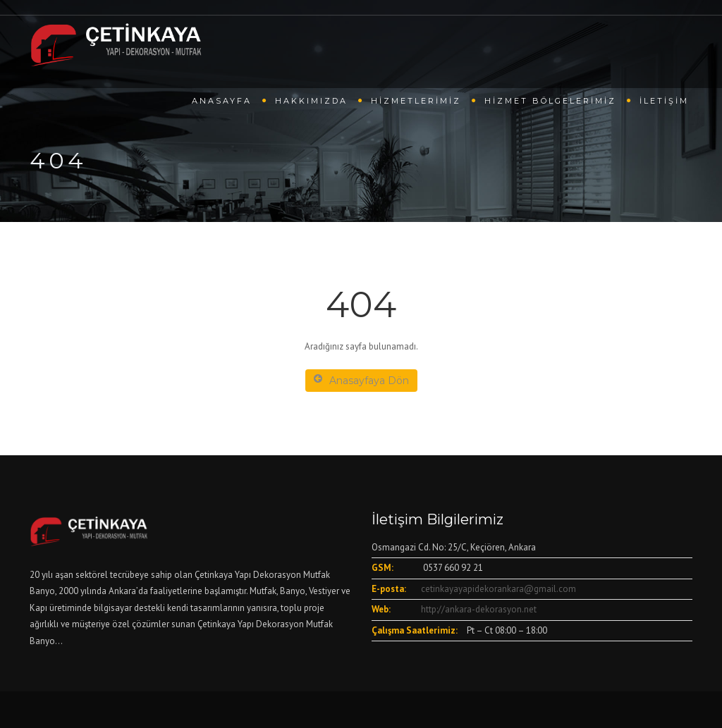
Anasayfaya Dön (361, 380)
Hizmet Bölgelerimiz (550, 101)
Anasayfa (222, 101)
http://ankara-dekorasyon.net (479, 609)
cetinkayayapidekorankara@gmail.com (498, 589)
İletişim (664, 101)
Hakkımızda (311, 101)
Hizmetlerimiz (416, 101)
